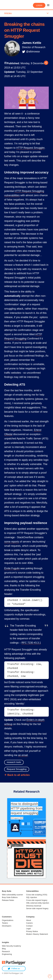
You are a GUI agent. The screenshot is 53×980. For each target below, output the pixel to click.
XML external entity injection (38, 903)
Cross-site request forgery (37, 900)
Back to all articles (19, 775)
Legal (28, 929)
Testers (5, 923)
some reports (12, 542)
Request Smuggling (17, 769)
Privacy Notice (32, 931)
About (29, 920)
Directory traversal (34, 906)
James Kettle (32, 43)
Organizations (8, 920)
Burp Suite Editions (10, 897)
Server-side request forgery (37, 908)
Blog (4, 949)
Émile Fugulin (12, 568)
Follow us (14, 969)
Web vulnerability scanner (13, 895)
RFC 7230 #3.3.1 (31, 643)
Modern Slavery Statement (37, 934)
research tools (14, 762)
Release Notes (8, 900)
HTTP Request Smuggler (30, 148)
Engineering (7, 954)
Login (39, 5)
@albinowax (33, 52)
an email (23, 755)
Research (6, 951)
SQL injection (32, 897)
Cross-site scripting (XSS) (37, 895)
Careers (29, 923)
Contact (29, 926)
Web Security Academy (11, 946)
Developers (7, 926)
